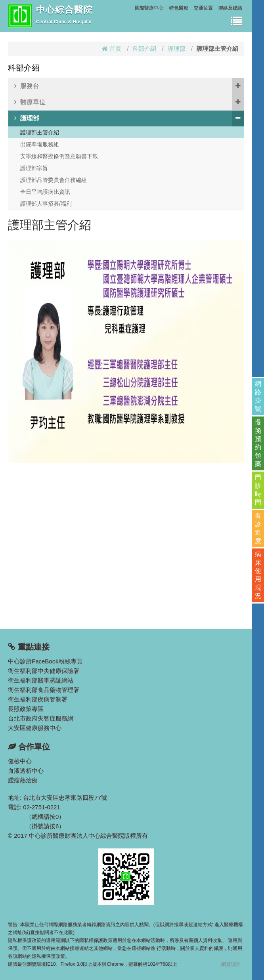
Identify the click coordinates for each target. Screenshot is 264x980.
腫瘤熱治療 (23, 780)
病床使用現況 (258, 575)
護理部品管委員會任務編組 (54, 180)
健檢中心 (20, 761)
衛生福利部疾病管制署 (38, 699)
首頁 (112, 49)
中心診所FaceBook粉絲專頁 (45, 661)
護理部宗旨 (34, 168)
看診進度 (258, 528)
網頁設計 (231, 964)
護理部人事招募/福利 (46, 204)
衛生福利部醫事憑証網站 (41, 680)
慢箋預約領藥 (258, 443)
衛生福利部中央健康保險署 (44, 671)
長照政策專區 (26, 709)
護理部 (177, 49)
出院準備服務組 (40, 144)
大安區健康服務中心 (35, 728)
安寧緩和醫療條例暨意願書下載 (59, 156)
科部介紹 (144, 49)
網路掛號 (258, 396)
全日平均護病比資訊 (45, 192)
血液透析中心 (26, 771)
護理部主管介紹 (40, 132)
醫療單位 (129, 102)
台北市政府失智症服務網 (41, 718)
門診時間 (258, 490)
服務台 (129, 86)
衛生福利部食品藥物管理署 (44, 690)
